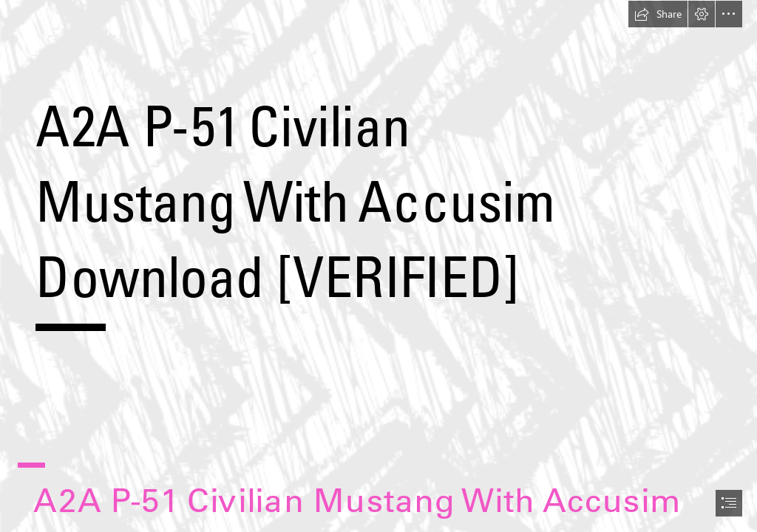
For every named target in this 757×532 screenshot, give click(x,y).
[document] (378, 266)
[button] (658, 14)
